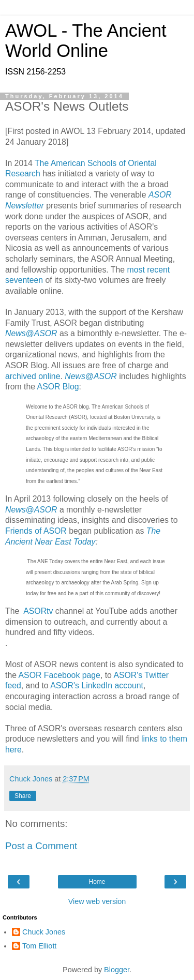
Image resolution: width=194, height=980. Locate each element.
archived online (33, 376)
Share (23, 796)
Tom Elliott (39, 946)
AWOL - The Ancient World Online (86, 41)
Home (97, 882)
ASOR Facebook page (59, 675)
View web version (97, 901)
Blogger (117, 970)
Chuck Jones (44, 932)
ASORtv (38, 611)
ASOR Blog (58, 387)
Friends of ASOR (36, 531)
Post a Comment (41, 846)
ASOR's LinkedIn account (97, 685)
